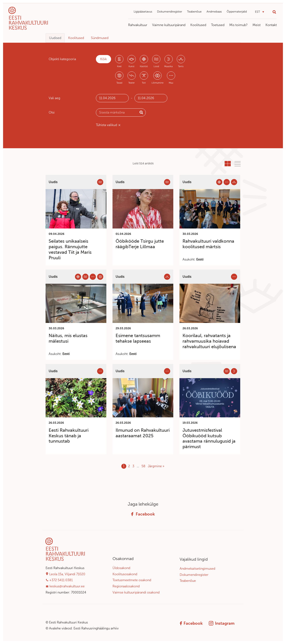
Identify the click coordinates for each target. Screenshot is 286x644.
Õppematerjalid (237, 12)
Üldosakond (121, 568)
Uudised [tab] (55, 38)
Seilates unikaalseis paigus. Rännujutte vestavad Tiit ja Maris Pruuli (70, 249)
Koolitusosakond (125, 574)
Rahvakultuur (138, 25)
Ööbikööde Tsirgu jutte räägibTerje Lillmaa (140, 244)
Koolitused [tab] (76, 38)
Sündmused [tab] (100, 38)
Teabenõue (194, 12)
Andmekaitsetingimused (197, 569)
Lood (156, 66)
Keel (119, 66)
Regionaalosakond (126, 586)
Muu (171, 83)
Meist (257, 25)
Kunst (132, 66)
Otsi (52, 112)
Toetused (218, 25)
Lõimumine (157, 83)
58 (143, 466)
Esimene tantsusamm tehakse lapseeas (138, 338)
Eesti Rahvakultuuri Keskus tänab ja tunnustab (69, 436)
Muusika (168, 66)
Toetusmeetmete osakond (132, 580)
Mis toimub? (238, 25)
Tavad (119, 83)
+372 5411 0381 (61, 580)
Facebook (143, 514)
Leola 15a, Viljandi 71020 (67, 574)
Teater (132, 83)
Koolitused (198, 25)
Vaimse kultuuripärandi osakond (136, 592)
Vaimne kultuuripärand (169, 25)
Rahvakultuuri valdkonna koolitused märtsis (208, 244)
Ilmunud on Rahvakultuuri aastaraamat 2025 (143, 433)
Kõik (103, 59)
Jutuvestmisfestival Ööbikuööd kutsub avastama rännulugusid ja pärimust (209, 438)
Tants (181, 66)
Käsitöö (144, 66)
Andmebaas (214, 12)
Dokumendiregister (170, 12)
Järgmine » (156, 466)
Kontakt (271, 25)
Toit (144, 83)
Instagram (222, 623)
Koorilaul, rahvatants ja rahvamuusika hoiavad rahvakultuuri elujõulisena (209, 341)
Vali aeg (54, 98)
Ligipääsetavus (143, 12)
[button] (260, 12)
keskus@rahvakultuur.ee (67, 586)
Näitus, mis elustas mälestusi (68, 338)
